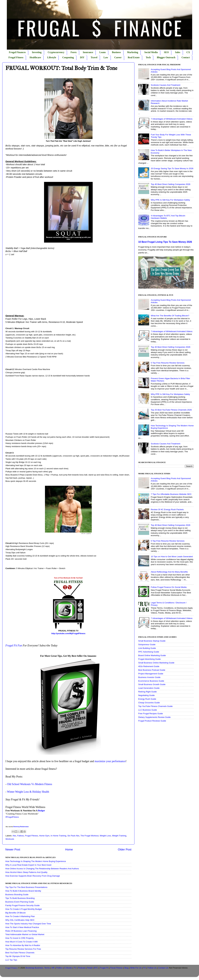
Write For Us (136, 968)
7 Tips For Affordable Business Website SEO (171, 494)
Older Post (125, 849)
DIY (82, 57)
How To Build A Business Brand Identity (23, 891)
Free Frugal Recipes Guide (151, 714)
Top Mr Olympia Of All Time (18, 956)
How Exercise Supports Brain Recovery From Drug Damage (33, 876)
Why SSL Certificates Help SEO (20, 920)
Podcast (82, 968)
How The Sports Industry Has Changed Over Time (28, 924)
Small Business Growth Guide (152, 684)
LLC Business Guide (148, 710)
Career (118, 57)
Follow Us (152, 968)
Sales (178, 52)
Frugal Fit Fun (14, 645)
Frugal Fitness (16, 57)
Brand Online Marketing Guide (152, 655)
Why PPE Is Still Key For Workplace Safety (170, 200)
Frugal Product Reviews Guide (152, 721)
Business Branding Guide (17, 895)
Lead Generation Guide (149, 688)
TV (75, 968)
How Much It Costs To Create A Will (21, 942)
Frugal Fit (104, 968)
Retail (90, 968)
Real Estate (134, 57)
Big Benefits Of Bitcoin (15, 913)
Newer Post (13, 849)
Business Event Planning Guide (20, 902)
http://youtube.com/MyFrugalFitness (68, 633)
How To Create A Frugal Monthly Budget (24, 909)
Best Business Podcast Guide (152, 670)
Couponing (68, 57)
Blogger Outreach (166, 57)
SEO (166, 52)
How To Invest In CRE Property (20, 938)
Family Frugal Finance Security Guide (22, 905)
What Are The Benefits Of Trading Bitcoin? (170, 316)
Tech (148, 57)
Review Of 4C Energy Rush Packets (167, 509)
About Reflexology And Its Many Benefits (169, 572)
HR (53, 968)
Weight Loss (105, 836)
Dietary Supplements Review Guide (154, 717)
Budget (41, 811)
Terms (47, 968)
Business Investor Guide (149, 677)
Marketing (133, 52)
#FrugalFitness (12, 817)
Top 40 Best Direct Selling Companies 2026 (170, 184)
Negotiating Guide (146, 695)
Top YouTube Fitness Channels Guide (155, 706)
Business (116, 52)
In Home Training (58, 836)
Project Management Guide (151, 674)
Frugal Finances (17, 52)
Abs (14, 836)
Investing (37, 52)
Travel (94, 57)
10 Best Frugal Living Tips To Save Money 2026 (165, 242)
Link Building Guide (147, 648)
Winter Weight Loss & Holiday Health (28, 792)
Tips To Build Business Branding (20, 898)
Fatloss (21, 836)
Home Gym (44, 836)
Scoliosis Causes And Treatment (165, 85)
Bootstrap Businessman (21, 827)
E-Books (68, 968)
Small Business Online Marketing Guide (156, 663)
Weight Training (119, 836)
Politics (59, 968)
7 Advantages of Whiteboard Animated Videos (172, 119)
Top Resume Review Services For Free (23, 949)
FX (145, 968)
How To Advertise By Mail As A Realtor (23, 945)
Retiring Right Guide (148, 692)
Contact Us (163, 968)
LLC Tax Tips (11, 960)
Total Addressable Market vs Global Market (25, 934)
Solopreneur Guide (147, 645)
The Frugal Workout (90, 836)
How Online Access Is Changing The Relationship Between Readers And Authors (42, 869)
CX (188, 52)
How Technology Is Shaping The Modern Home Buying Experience (36, 861)
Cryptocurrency (56, 52)
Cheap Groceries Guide (149, 703)
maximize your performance (110, 761)
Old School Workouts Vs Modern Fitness (30, 784)
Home (69, 849)
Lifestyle (52, 57)
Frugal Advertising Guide (149, 659)
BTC (96, 968)
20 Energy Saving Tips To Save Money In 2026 (172, 168)
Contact (186, 57)
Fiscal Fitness (116, 968)
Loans (103, 52)
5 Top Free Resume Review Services (168, 363)
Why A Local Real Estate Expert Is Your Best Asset (28, 865)
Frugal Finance (11, 968)
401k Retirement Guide (149, 666)
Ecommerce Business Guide (151, 681)
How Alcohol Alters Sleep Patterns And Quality (26, 872)
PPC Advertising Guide (149, 652)
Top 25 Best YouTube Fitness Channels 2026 (171, 410)
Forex (74, 52)
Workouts (10, 839)
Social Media (151, 52)
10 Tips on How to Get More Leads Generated (172, 557)
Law (106, 57)
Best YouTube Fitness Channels (20, 953)
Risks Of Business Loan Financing (21, 931)
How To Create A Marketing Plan (20, 916)
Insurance (88, 52)
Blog (126, 968)
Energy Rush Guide (147, 699)
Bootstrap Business (34, 968)
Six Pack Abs (73, 836)
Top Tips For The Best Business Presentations (26, 887)
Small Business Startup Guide (152, 641)
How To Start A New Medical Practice (22, 927)
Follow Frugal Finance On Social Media (169, 587)
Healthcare (35, 57)
